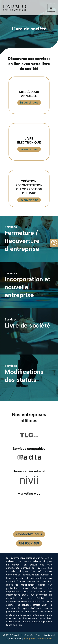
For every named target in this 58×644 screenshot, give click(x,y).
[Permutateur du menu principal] (51, 8)
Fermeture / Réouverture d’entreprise (22, 241)
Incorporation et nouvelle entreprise (27, 287)
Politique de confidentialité (38, 639)
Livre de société (27, 325)
